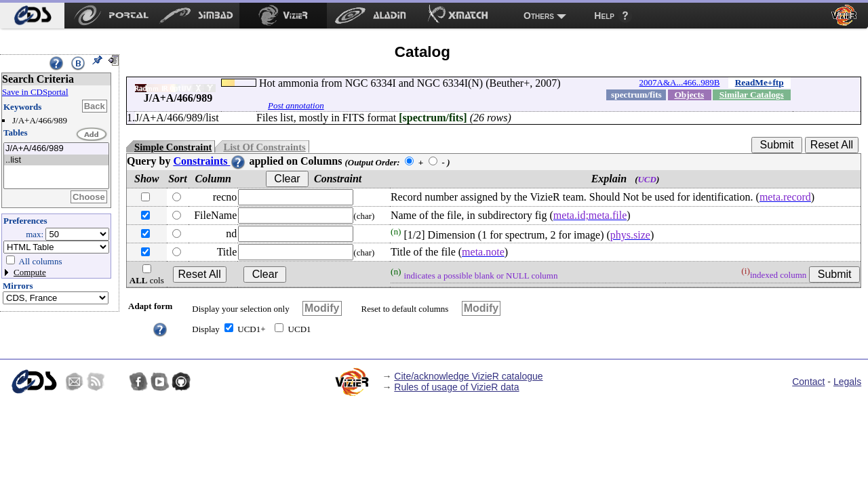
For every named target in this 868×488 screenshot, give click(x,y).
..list (56, 160)
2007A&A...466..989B (680, 82)
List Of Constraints (264, 147)
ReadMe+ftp (759, 82)
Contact (808, 382)
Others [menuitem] (539, 16)
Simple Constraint (173, 147)
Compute (30, 272)
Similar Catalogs (752, 95)
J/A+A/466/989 (56, 149)
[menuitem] (32, 16)
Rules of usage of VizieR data (456, 387)
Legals (847, 382)
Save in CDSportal (35, 92)
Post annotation (296, 105)
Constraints (210, 161)
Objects (689, 95)
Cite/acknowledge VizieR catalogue (468, 376)
